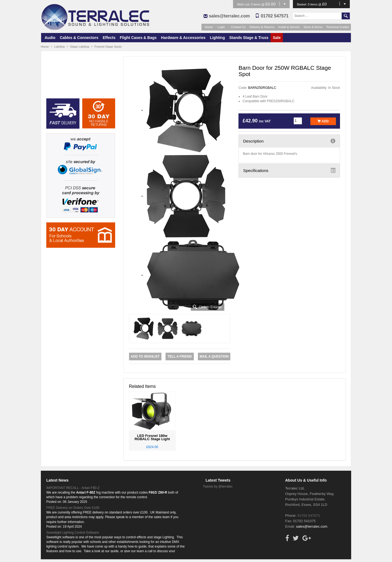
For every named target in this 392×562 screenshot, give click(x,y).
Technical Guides (338, 27)
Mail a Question (214, 356)
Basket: (302, 4)
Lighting (217, 38)
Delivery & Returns (262, 27)
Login (221, 27)
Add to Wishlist (145, 356)
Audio (50, 38)
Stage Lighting (79, 47)
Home (209, 27)
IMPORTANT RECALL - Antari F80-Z (73, 488)
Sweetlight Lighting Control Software (73, 533)
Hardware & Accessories (183, 38)
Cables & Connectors (79, 38)
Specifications (289, 170)
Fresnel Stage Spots (108, 47)
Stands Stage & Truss (249, 38)
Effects (109, 38)
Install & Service (289, 27)
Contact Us (238, 27)
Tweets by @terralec (218, 487)
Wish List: (244, 4)
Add (323, 121)
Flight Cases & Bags (138, 38)
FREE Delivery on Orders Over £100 (73, 508)
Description (289, 141)
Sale (277, 38)
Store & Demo (313, 27)
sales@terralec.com (229, 16)
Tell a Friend (180, 356)
